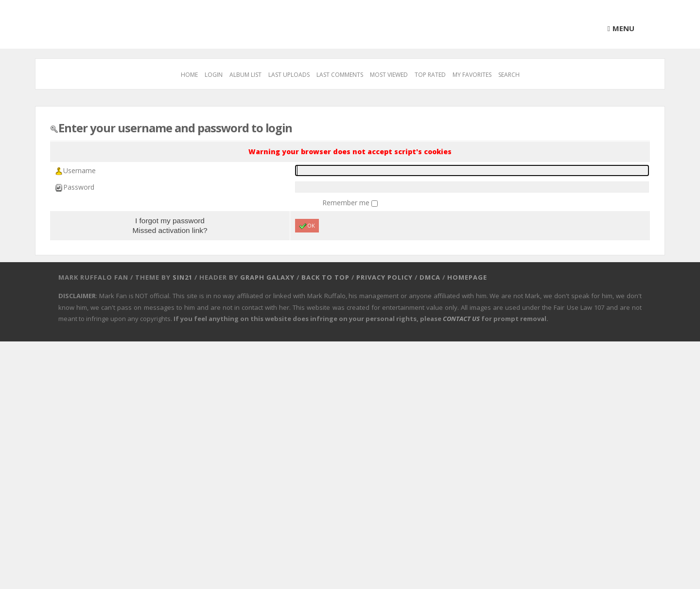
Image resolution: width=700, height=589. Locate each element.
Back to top (325, 277)
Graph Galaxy (267, 277)
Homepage (467, 277)
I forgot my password (170, 221)
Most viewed (389, 75)
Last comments (340, 75)
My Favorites (472, 75)
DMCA (430, 277)
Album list (245, 75)
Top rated (430, 75)
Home (189, 75)
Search (509, 75)
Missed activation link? (170, 230)
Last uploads (289, 75)
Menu (623, 28)
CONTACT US (461, 319)
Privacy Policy (385, 277)
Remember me (347, 203)
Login (214, 75)
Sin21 (183, 277)
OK (307, 226)
